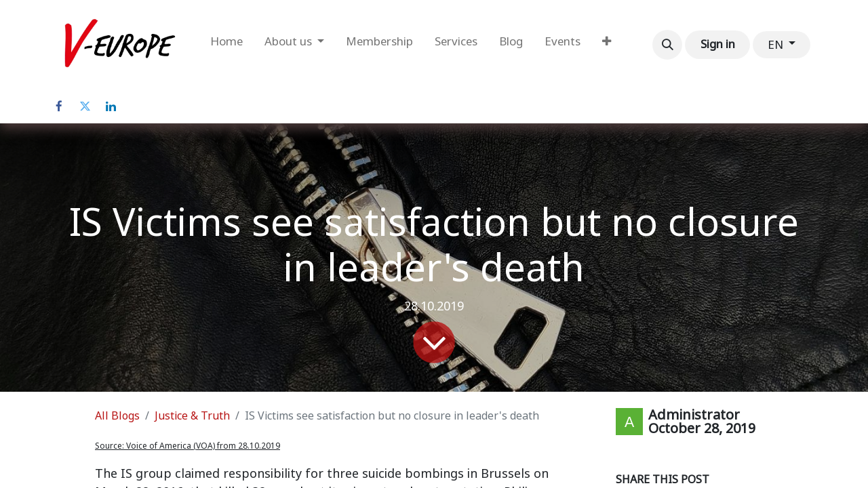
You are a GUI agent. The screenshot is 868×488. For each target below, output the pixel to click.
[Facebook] (59, 106)
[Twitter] (85, 106)
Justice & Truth (192, 416)
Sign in (718, 44)
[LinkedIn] (111, 106)
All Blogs (117, 416)
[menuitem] (226, 45)
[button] (667, 45)
